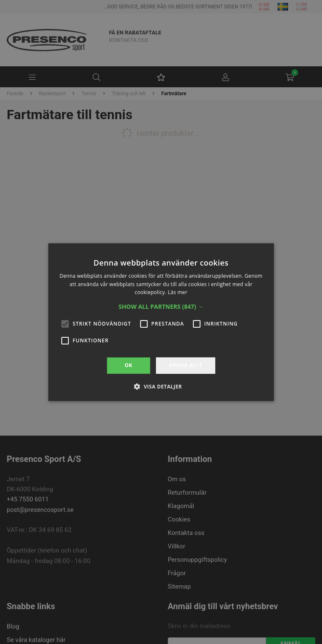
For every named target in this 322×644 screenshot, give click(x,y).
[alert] (161, 322)
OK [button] (128, 365)
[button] (161, 307)
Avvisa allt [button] (186, 365)
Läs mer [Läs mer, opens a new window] (178, 292)
